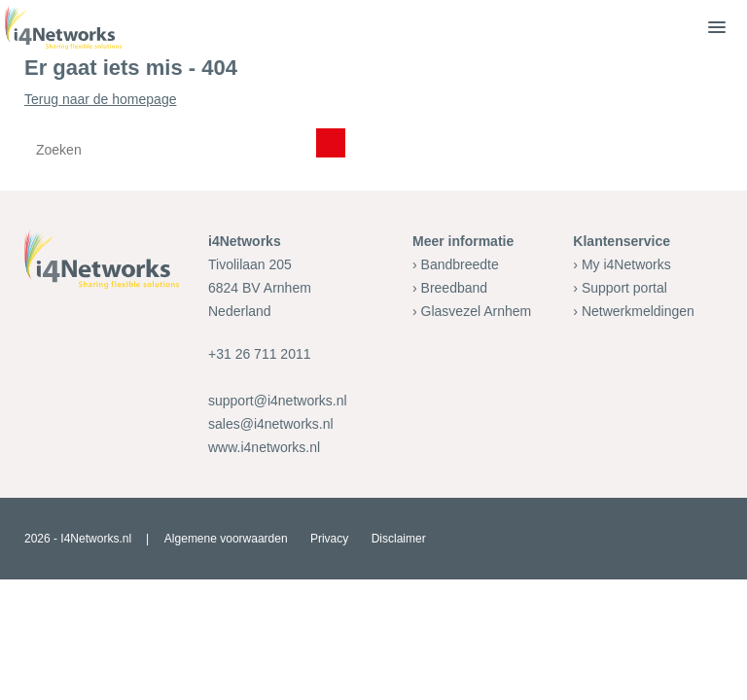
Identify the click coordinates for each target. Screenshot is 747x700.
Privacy (329, 539)
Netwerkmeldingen (638, 311)
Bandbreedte (460, 264)
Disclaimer (399, 539)
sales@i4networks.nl (271, 424)
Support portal (624, 288)
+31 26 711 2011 (260, 354)
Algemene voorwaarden (226, 539)
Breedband (455, 288)
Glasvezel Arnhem (477, 311)
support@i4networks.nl (278, 401)
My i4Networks (626, 264)
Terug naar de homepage (373, 131)
